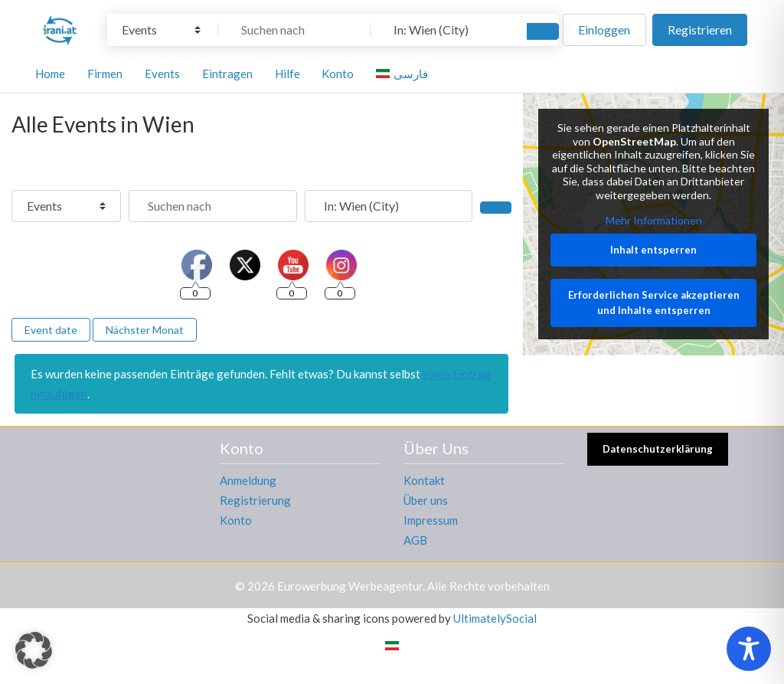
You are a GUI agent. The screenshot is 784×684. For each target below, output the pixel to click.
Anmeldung (248, 480)
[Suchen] (543, 31)
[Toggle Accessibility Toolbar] (749, 649)
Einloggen (604, 29)
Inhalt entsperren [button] (653, 250)
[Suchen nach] (295, 30)
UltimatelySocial (495, 618)
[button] (34, 650)
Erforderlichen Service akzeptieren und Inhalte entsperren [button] (653, 303)
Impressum (431, 520)
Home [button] (50, 74)
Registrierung (255, 500)
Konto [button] (338, 74)
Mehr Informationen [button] (653, 221)
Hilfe (287, 74)
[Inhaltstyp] (161, 30)
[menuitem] (404, 74)
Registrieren (700, 29)
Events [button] (162, 74)
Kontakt (424, 480)
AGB (415, 540)
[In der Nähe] (447, 30)
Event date (51, 330)
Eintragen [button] (227, 74)
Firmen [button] (105, 74)
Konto (236, 520)
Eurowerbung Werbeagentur (350, 586)
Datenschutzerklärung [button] (658, 449)
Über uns (426, 500)
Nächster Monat (145, 330)
